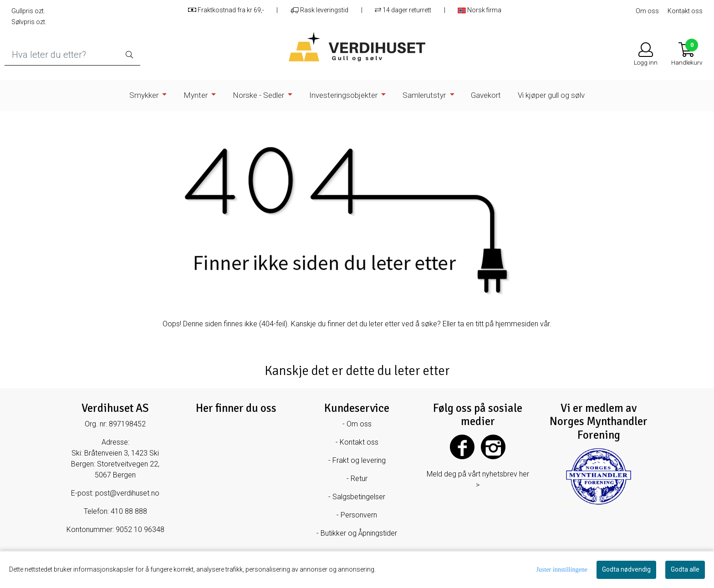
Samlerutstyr (425, 95)
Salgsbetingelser (359, 497)
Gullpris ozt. (28, 11)
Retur (359, 479)
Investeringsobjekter (344, 95)
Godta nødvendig (626, 569)
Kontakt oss (685, 11)
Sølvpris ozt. (29, 22)
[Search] (72, 55)
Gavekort (486, 95)
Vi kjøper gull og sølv (551, 95)
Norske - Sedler (259, 95)
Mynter (196, 95)
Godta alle (685, 569)
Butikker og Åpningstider (359, 533)
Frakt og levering (359, 460)
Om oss (647, 11)
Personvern (359, 515)
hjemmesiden (517, 324)
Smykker (145, 95)
